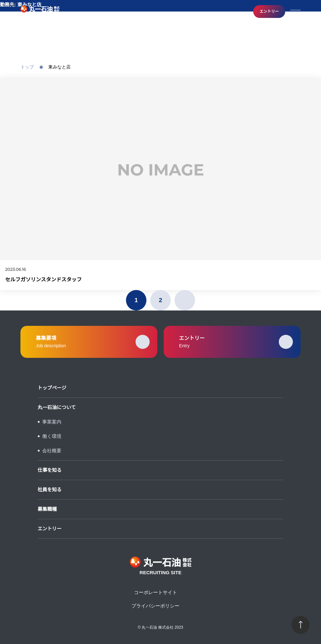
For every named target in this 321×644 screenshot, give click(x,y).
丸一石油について (57, 407)
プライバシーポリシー (155, 606)
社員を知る (50, 490)
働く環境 (52, 436)
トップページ (52, 388)
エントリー (269, 11)
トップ (27, 67)
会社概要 (52, 451)
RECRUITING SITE (40, 12)
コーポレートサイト (156, 592)
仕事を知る (50, 470)
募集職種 (47, 509)
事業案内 (52, 422)
